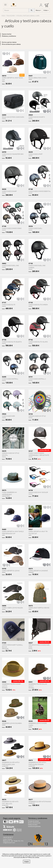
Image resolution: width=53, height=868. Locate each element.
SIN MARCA (5, 688)
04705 (4, 152)
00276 (4, 800)
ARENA (30, 80)
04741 (31, 377)
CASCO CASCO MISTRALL (10, 379)
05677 (4, 760)
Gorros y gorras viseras (9, 42)
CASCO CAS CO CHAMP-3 (37, 117)
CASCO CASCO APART (36, 154)
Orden (46, 10)
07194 (4, 340)
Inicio (3, 16)
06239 (31, 152)
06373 (31, 606)
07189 (4, 226)
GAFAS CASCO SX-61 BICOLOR (38, 492)
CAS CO (4, 119)
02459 (4, 377)
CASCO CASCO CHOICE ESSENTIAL (40, 191)
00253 (4, 189)
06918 (4, 76)
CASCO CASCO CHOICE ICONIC (12, 228)
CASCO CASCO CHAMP (9, 191)
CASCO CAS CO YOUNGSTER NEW (13, 154)
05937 (31, 529)
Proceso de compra (33, 821)
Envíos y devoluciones (34, 823)
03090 (4, 682)
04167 (31, 451)
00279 (4, 490)
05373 (31, 569)
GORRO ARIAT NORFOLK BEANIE (39, 608)
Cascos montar (7, 34)
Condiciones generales (34, 826)
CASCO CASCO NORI (8, 416)
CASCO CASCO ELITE (9, 305)
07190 (31, 263)
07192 (31, 340)
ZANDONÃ (31, 572)
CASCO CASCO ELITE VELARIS (38, 342)
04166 (31, 414)
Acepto (27, 862)
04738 (31, 490)
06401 (31, 76)
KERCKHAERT (5, 649)
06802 (4, 263)
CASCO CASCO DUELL (35, 228)
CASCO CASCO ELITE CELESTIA (12, 342)
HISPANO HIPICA (6, 496)
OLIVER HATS (5, 766)
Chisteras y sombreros (9, 36)
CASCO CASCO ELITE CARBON (38, 305)
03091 (31, 682)
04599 (4, 115)
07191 (4, 303)
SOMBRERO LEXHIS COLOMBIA (12, 723)
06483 (4, 529)
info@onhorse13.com (9, 843)
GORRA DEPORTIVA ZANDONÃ (39, 571)
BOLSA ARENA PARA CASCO (38, 78)
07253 (4, 643)
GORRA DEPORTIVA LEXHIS (11, 571)
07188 (31, 189)
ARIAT (3, 82)
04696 (4, 606)
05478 (4, 451)
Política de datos (33, 825)
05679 (31, 760)
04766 (4, 569)
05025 (31, 115)
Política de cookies (33, 857)
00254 (31, 226)
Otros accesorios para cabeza (11, 44)
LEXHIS (4, 572)
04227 (31, 643)
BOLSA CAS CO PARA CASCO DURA (13, 117)
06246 (4, 721)
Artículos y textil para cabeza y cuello (28, 16)
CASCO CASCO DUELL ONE (10, 266)
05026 (4, 414)
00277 (31, 800)
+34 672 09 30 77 (8, 837)
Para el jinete (11, 16)
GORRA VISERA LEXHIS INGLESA (12, 608)
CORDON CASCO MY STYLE (37, 416)
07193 (31, 303)
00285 (31, 721)
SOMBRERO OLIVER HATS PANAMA (40, 802)
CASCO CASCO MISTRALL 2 (37, 379)
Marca (38, 10)
